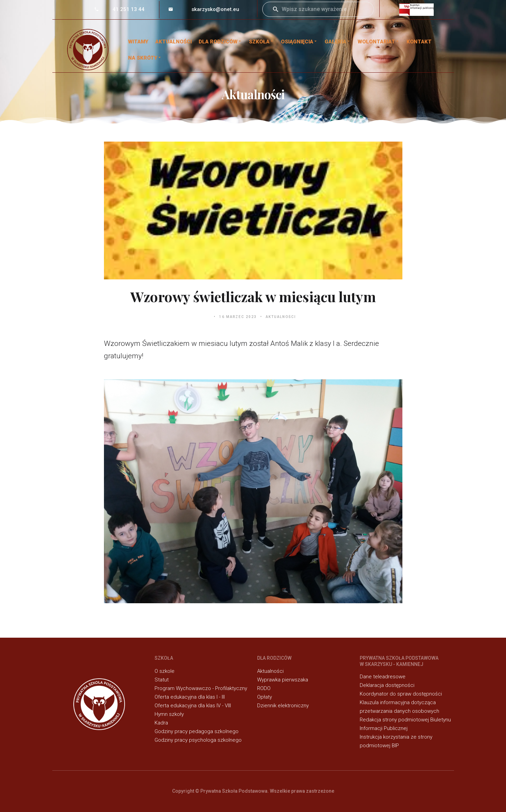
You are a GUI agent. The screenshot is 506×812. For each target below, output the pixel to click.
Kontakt (419, 42)
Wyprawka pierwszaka (283, 680)
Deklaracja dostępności (387, 685)
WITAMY (138, 42)
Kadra (161, 723)
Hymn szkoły (169, 714)
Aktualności (173, 42)
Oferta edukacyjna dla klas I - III (190, 697)
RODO (264, 688)
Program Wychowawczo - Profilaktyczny (201, 688)
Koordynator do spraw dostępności (401, 694)
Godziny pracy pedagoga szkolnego (197, 731)
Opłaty (265, 697)
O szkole (165, 671)
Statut (162, 680)
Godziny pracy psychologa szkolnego (198, 740)
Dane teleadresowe (383, 677)
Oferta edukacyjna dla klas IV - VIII (193, 706)
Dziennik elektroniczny (283, 706)
